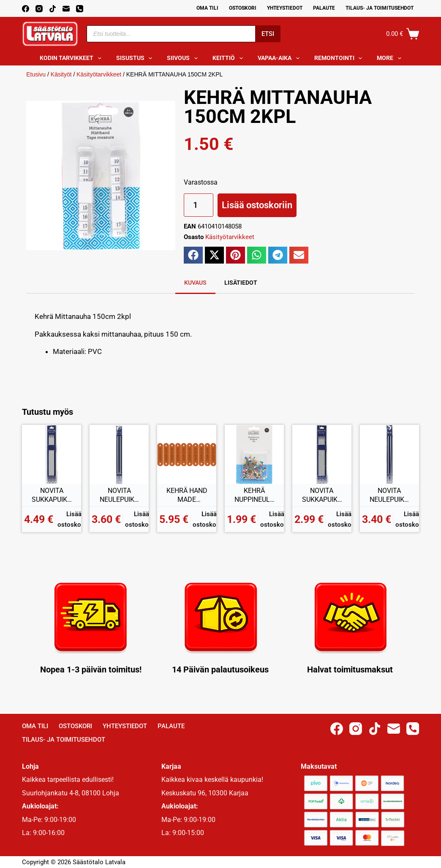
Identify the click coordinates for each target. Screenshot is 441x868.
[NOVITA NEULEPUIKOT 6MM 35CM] (119, 454)
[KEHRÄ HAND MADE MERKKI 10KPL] (187, 454)
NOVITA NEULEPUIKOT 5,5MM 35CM (389, 495)
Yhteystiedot (285, 8)
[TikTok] (53, 9)
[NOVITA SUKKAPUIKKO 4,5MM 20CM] (52, 454)
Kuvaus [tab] (195, 283)
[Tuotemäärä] (199, 205)
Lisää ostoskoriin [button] (74, 519)
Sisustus (136, 58)
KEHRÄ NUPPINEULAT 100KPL (254, 495)
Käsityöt (61, 74)
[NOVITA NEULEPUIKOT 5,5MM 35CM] (389, 454)
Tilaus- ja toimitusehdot (380, 8)
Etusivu (36, 74)
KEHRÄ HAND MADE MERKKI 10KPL (187, 495)
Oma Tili (207, 8)
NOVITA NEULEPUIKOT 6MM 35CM (119, 495)
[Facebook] (26, 9)
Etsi (268, 34)
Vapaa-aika (280, 58)
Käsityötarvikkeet (99, 74)
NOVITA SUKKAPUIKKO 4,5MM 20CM (52, 495)
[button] (193, 255)
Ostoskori (243, 8)
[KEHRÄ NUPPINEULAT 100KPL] (254, 454)
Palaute (324, 8)
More (391, 58)
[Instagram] (39, 9)
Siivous (184, 58)
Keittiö (229, 58)
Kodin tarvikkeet (72, 58)
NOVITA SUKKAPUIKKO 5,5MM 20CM (322, 495)
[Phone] (80, 9)
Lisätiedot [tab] (241, 283)
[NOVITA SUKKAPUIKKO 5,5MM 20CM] (322, 454)
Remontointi (340, 58)
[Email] (66, 9)
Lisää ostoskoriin (257, 205)
